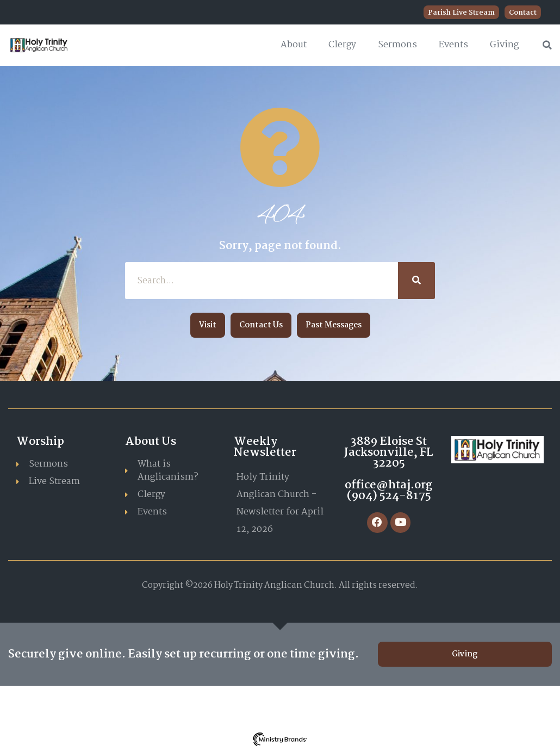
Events (453, 45)
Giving (504, 45)
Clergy (342, 45)
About (294, 45)
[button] (547, 45)
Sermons (397, 45)
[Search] (416, 281)
